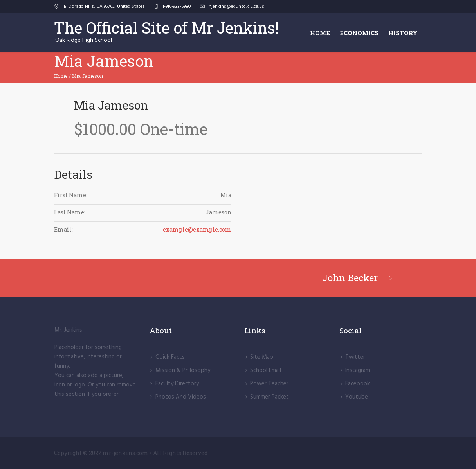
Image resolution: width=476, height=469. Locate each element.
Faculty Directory (177, 384)
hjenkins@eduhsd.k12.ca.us (236, 7)
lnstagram (358, 370)
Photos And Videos (181, 397)
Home (61, 76)
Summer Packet (270, 397)
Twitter (355, 357)
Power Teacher (269, 384)
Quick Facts (170, 357)
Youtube (357, 397)
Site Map (262, 357)
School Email (266, 370)
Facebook (358, 384)
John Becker (350, 278)
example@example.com (197, 229)
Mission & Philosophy (183, 370)
